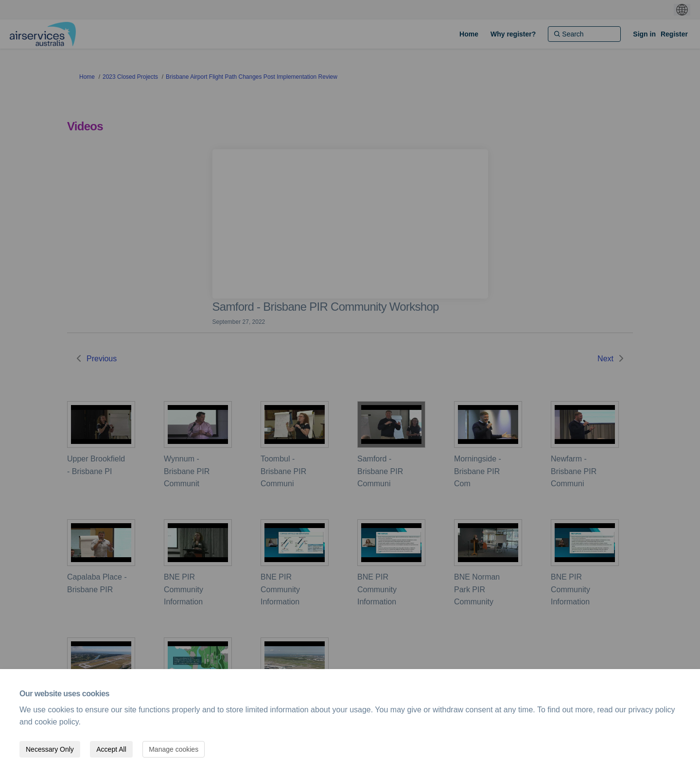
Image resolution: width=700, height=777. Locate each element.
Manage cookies (174, 749)
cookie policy (56, 722)
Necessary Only (50, 749)
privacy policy (652, 710)
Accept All (111, 749)
